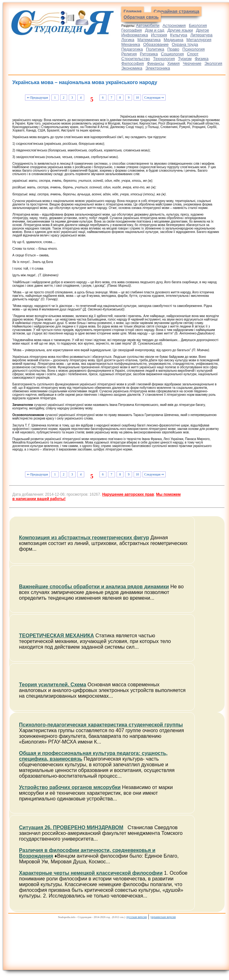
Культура (179, 35)
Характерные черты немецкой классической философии (91, 873)
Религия (129, 54)
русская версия (137, 917)
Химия (173, 63)
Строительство (136, 59)
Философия (133, 63)
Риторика (149, 54)
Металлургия (199, 40)
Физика (202, 59)
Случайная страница (176, 11)
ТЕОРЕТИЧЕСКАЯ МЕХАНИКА (57, 636)
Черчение (192, 63)
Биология (198, 25)
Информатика (135, 35)
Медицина (174, 40)
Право (173, 49)
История (159, 35)
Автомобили (148, 25)
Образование (156, 44)
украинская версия (163, 917)
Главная (133, 11)
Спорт (193, 54)
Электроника (158, 68)
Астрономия (174, 25)
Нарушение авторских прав (128, 494)
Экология (213, 63)
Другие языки (180, 30)
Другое (203, 30)
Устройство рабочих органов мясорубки (70, 787)
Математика (149, 40)
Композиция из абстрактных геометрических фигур (84, 538)
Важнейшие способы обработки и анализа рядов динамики (94, 587)
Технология (164, 59)
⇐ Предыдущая (37, 98)
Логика (128, 40)
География (132, 30)
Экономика (132, 68)
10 (137, 98)
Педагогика (132, 49)
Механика (131, 44)
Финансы (156, 63)
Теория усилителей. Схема (53, 685)
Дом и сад (155, 30)
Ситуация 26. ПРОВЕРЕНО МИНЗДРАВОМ (71, 827)
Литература (201, 35)
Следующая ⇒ (154, 98)
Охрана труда (185, 44)
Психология (194, 49)
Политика (155, 49)
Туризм (185, 59)
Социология (172, 54)
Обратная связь (141, 17)
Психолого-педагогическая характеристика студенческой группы (101, 725)
